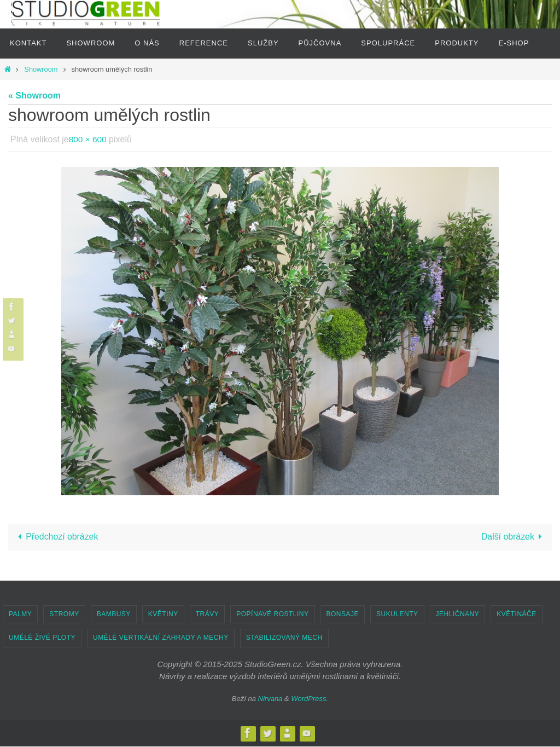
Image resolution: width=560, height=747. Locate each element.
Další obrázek (514, 537)
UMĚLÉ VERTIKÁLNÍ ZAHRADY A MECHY (161, 638)
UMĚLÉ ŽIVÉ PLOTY (42, 638)
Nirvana (270, 699)
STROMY (64, 615)
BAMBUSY (114, 615)
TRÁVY (208, 615)
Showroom (41, 69)
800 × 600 (89, 139)
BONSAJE (343, 615)
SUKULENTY (397, 615)
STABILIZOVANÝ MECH (284, 638)
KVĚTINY (163, 615)
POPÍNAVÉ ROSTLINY (272, 615)
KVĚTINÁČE (517, 615)
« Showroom (34, 95)
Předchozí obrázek (56, 537)
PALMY (20, 615)
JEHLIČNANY (458, 615)
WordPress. (310, 699)
